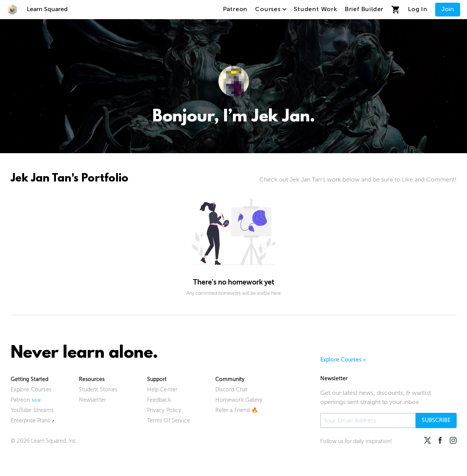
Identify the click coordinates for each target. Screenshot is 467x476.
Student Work (315, 9)
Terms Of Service (169, 421)
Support (157, 379)
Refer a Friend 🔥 (237, 410)
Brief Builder (364, 9)
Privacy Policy (164, 410)
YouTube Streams (32, 410)
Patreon (235, 9)
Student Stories (98, 390)
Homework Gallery (239, 400)
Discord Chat (232, 390)
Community (230, 379)
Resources (92, 379)
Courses (271, 9)
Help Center (162, 390)
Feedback (159, 400)
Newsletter (93, 400)
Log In (418, 9)
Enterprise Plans (30, 421)
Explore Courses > (343, 360)
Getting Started (29, 379)
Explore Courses (31, 390)
